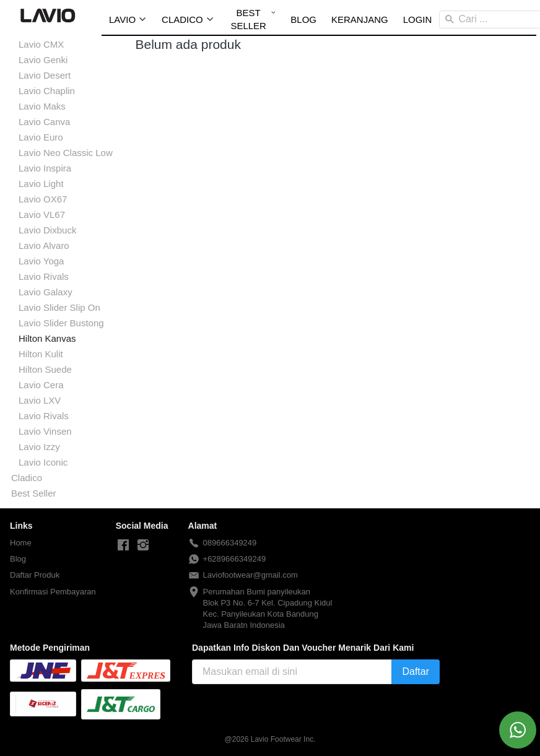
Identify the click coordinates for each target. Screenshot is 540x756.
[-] (123, 545)
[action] (518, 730)
